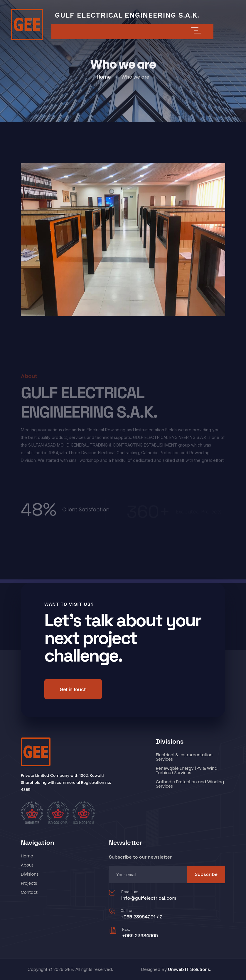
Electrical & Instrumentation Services (184, 757)
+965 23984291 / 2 (141, 917)
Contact (29, 892)
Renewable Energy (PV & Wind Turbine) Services (187, 770)
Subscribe (206, 874)
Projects (29, 883)
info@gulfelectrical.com (149, 898)
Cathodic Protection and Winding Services (190, 784)
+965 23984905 (140, 936)
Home (104, 77)
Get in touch (73, 689)
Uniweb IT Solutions (189, 969)
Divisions (30, 874)
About (27, 865)
